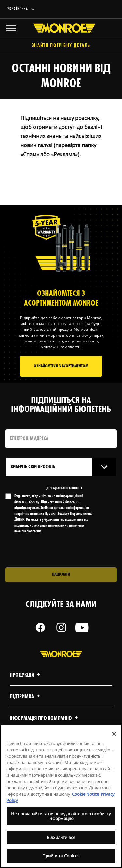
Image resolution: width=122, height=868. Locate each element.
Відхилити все (61, 837)
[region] (61, 796)
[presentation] (60, 551)
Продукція (26, 675)
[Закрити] (114, 734)
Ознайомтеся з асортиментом (61, 366)
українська (18, 9)
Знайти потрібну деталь (61, 46)
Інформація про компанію (45, 718)
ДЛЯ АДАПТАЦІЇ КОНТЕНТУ (64, 488)
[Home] (61, 28)
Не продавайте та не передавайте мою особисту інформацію (61, 816)
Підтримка (26, 697)
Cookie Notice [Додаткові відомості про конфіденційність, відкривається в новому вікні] (85, 794)
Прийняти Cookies (61, 856)
